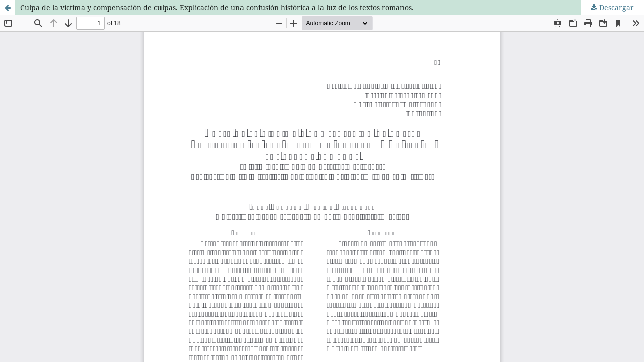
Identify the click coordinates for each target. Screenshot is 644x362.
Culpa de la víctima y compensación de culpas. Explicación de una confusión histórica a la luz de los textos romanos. (217, 7)
